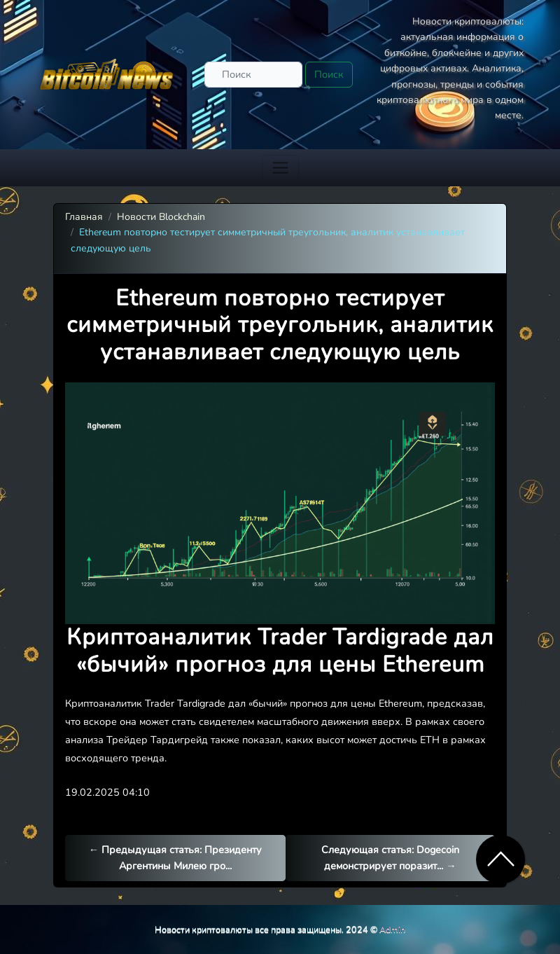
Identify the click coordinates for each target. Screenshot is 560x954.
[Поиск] (253, 75)
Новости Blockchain (161, 217)
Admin (392, 929)
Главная (84, 217)
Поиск (329, 74)
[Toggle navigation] (280, 168)
